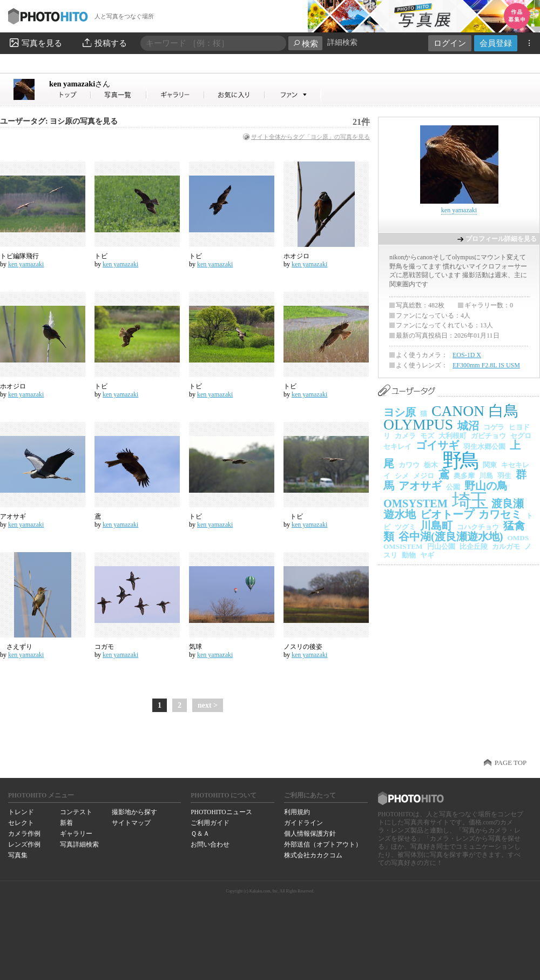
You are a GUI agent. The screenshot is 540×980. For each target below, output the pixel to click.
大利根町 (453, 436)
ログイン (450, 43)
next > (208, 705)
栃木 (431, 465)
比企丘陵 (474, 546)
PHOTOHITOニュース (221, 812)
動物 (409, 555)
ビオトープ (447, 514)
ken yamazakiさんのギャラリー (176, 95)
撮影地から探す (134, 812)
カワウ (409, 465)
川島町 (436, 526)
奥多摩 (464, 476)
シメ (402, 476)
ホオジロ (296, 256)
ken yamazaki (80, 84)
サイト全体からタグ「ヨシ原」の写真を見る (310, 137)
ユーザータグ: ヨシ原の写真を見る (59, 121)
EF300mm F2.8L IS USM (486, 365)
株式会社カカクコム (313, 855)
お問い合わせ (210, 844)
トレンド (21, 812)
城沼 (468, 426)
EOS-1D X (467, 355)
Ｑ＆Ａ (200, 834)
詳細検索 (342, 42)
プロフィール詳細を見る (501, 239)
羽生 (504, 476)
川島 (486, 476)
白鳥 (504, 411)
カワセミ (500, 514)
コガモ (104, 647)
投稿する (104, 43)
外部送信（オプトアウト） (323, 844)
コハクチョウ (478, 527)
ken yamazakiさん (70, 95)
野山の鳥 (486, 486)
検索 (305, 43)
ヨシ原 (400, 412)
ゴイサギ (437, 445)
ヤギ (427, 555)
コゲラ (494, 427)
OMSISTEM (403, 546)
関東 (490, 465)
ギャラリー (76, 834)
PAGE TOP (511, 763)
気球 (195, 647)
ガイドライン (303, 823)
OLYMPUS (418, 424)
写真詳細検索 (79, 844)
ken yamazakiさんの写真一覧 (119, 95)
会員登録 (496, 43)
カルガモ (506, 546)
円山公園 (441, 546)
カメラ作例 (24, 834)
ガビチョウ (488, 436)
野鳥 (460, 461)
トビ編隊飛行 (19, 256)
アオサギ (13, 516)
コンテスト (76, 812)
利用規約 (297, 812)
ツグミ (405, 527)
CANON (458, 411)
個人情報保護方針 (310, 834)
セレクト (21, 823)
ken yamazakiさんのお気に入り (235, 95)
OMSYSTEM (416, 504)
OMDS (518, 538)
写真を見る (35, 43)
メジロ (424, 476)
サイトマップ (131, 823)
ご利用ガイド (210, 823)
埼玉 (470, 501)
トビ (101, 256)
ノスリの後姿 (303, 647)
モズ (427, 436)
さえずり (16, 647)
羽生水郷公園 (484, 447)
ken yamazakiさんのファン (293, 95)
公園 (453, 487)
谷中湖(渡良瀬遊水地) (451, 536)
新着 (66, 823)
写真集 (18, 855)
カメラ (405, 436)
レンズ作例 (24, 844)
